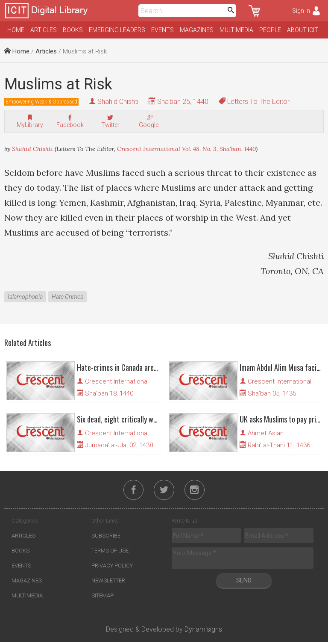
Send (244, 582)
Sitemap (102, 598)
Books (73, 30)
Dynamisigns (203, 631)
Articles (44, 30)
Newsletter (108, 583)
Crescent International (117, 381)
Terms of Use (110, 553)
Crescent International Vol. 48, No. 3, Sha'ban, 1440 (186, 149)
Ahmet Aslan (266, 433)
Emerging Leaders (117, 30)
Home (16, 30)
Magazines (197, 30)
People (270, 30)
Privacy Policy (112, 568)
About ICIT (303, 30)
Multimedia (236, 30)
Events (163, 30)
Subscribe (106, 538)
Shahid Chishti (118, 102)
